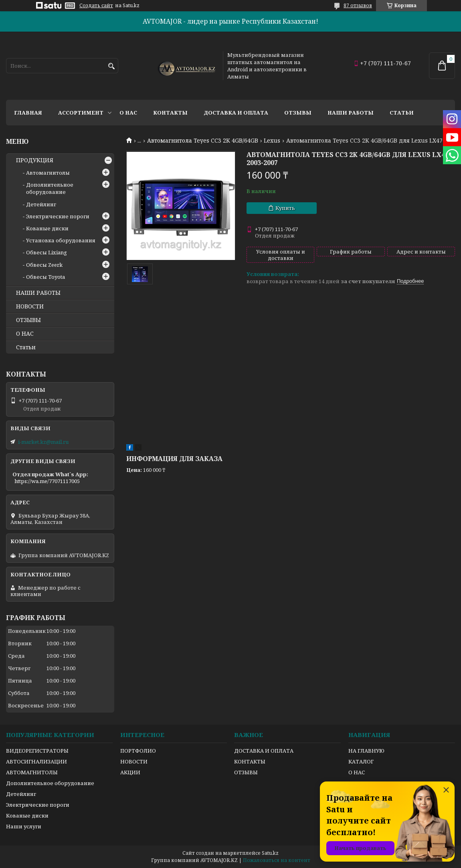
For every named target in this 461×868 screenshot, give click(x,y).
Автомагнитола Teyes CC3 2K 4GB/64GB (203, 141)
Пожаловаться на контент (277, 860)
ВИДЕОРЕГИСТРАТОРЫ (37, 751)
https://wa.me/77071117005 (47, 481)
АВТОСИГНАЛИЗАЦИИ (36, 761)
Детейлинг (41, 204)
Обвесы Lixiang (47, 252)
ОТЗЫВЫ (28, 320)
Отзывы (298, 113)
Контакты (170, 113)
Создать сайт (96, 6)
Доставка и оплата (236, 113)
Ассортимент (81, 113)
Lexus (272, 141)
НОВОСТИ (30, 306)
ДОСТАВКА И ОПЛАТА (264, 751)
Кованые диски (47, 228)
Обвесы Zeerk (44, 265)
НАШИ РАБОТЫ (38, 293)
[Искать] (111, 66)
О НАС (25, 334)
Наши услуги (24, 826)
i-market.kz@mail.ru (43, 442)
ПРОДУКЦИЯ (35, 160)
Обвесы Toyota (45, 277)
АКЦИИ (130, 772)
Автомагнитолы (48, 173)
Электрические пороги (58, 216)
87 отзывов (358, 5)
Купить (285, 208)
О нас (128, 113)
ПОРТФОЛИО (138, 751)
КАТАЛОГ (361, 761)
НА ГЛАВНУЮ (366, 751)
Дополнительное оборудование (50, 188)
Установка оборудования (61, 240)
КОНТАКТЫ (250, 761)
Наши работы (351, 113)
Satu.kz (270, 853)
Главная (28, 113)
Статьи (402, 113)
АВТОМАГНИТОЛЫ (32, 772)
